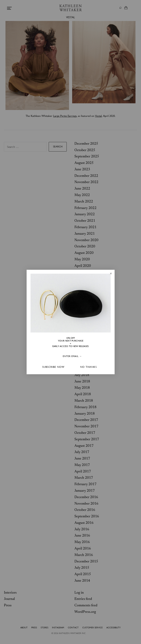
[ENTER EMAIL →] (72, 357)
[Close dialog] (111, 273)
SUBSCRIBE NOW (53, 367)
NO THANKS (88, 367)
